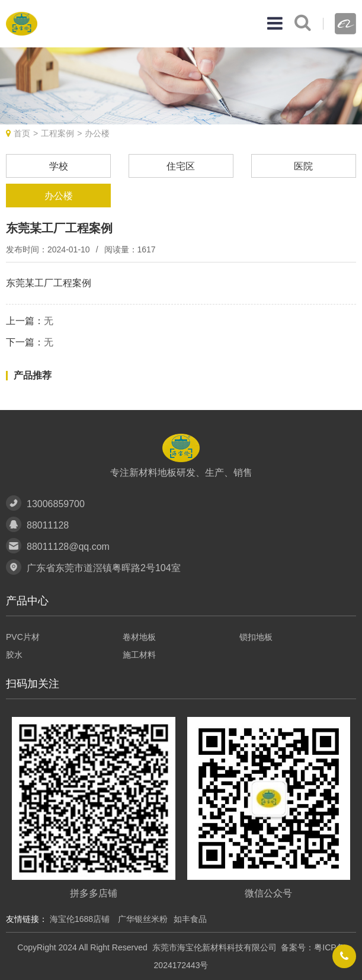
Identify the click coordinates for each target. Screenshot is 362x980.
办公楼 (97, 133)
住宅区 (181, 166)
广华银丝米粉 (143, 919)
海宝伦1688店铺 (81, 919)
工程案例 (57, 133)
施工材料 (139, 655)
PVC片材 (23, 637)
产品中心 (27, 601)
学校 (59, 166)
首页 (22, 133)
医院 (303, 166)
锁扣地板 (256, 637)
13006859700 (56, 504)
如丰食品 (190, 919)
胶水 (14, 655)
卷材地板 (139, 637)
